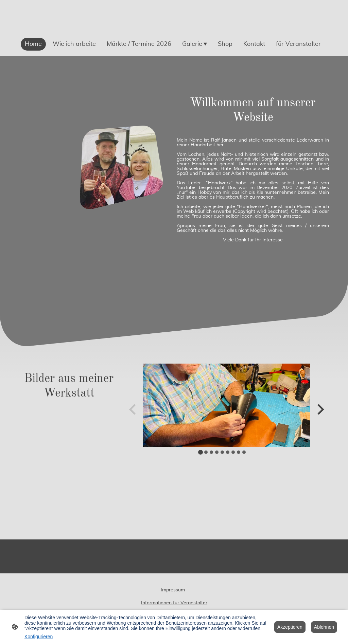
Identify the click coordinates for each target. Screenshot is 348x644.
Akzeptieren (290, 627)
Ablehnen (324, 627)
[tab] (201, 452)
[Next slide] (320, 409)
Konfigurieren (39, 637)
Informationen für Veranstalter (174, 603)
